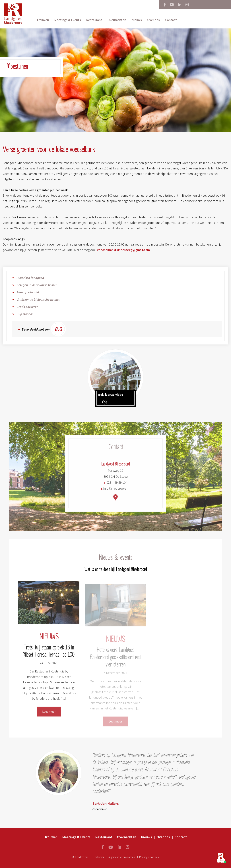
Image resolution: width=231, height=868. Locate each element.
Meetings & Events (68, 20)
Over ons (153, 20)
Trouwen (43, 20)
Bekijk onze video (111, 399)
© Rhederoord (80, 857)
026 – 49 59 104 (115, 484)
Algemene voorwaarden (122, 857)
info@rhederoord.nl (115, 490)
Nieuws (137, 20)
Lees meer (49, 714)
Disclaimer (98, 857)
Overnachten (117, 20)
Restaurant (94, 20)
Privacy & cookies (149, 857)
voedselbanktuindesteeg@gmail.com (123, 250)
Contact (171, 20)
